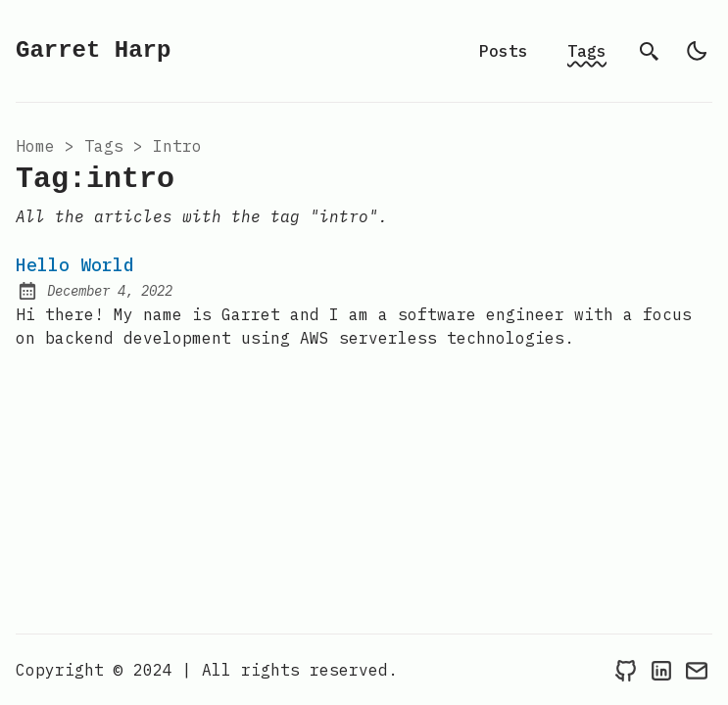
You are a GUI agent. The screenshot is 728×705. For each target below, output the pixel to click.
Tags (587, 51)
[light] (697, 51)
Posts (504, 51)
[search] (650, 51)
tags (104, 146)
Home (35, 146)
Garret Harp (93, 50)
